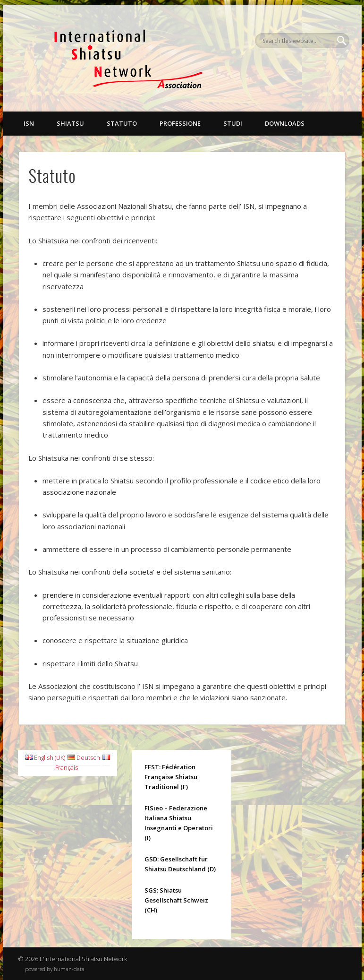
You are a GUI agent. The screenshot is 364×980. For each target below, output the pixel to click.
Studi (233, 123)
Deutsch (84, 757)
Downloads (285, 123)
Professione (180, 123)
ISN (29, 123)
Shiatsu (70, 123)
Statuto (122, 123)
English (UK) (45, 757)
